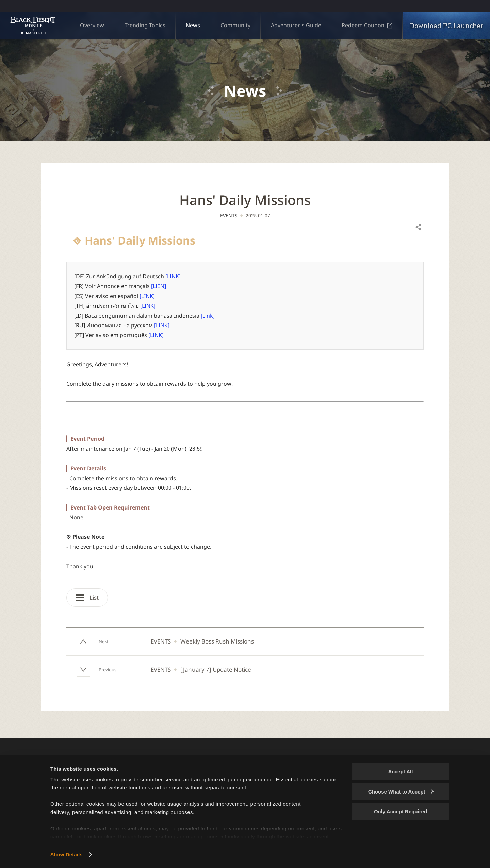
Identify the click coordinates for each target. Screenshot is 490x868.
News (193, 25)
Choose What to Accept (401, 792)
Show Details (67, 855)
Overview (92, 25)
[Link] (208, 316)
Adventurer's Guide (296, 25)
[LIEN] (159, 286)
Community (235, 25)
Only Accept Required (401, 811)
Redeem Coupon (367, 25)
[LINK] (173, 276)
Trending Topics (145, 25)
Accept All (401, 772)
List (87, 597)
